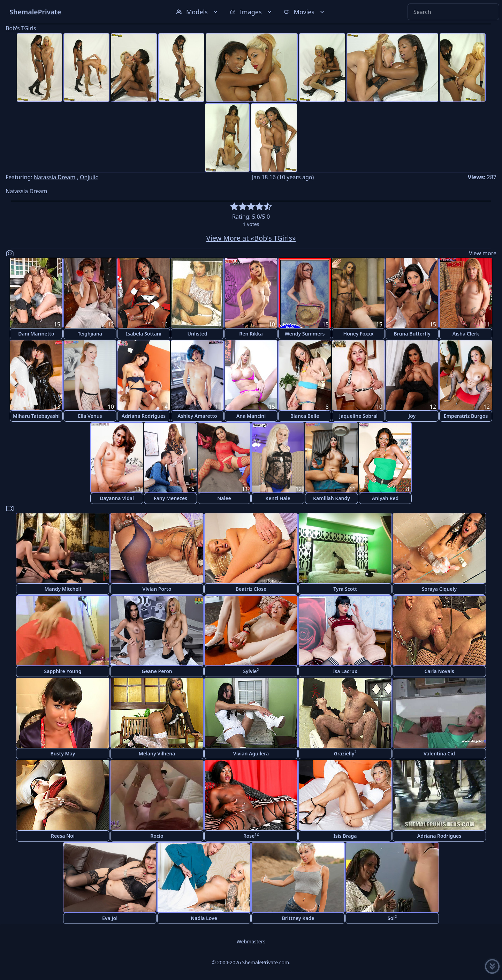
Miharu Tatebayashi (36, 416)
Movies (305, 12)
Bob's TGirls (21, 28)
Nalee (224, 498)
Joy (412, 416)
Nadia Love (204, 918)
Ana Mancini (251, 416)
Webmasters (251, 941)
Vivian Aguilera (251, 753)
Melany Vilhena (157, 753)
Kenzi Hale (278, 498)
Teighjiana (90, 334)
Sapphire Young (63, 671)
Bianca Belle (305, 416)
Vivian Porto (157, 589)
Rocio (157, 836)
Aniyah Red (385, 498)
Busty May (63, 753)
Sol (392, 918)
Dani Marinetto (36, 334)
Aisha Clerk (466, 334)
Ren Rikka (251, 334)
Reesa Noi (63, 836)
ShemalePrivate (35, 12)
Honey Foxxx (359, 334)
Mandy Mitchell (63, 589)
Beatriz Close (251, 589)
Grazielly (345, 753)
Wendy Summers (305, 334)
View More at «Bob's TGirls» (251, 238)
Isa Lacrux (345, 671)
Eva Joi (110, 918)
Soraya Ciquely (439, 589)
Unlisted (197, 334)
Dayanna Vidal (117, 498)
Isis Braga (345, 836)
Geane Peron (157, 671)
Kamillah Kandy (332, 498)
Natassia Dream (55, 177)
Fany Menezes (170, 498)
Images (252, 12)
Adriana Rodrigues (144, 416)
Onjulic (89, 177)
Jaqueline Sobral (358, 416)
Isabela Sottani (144, 334)
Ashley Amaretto (197, 416)
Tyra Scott (345, 589)
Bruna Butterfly (412, 334)
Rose (251, 835)
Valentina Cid (439, 753)
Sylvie (251, 671)
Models (198, 12)
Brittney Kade (298, 918)
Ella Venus (90, 416)
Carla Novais (439, 671)
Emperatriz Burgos (466, 416)
